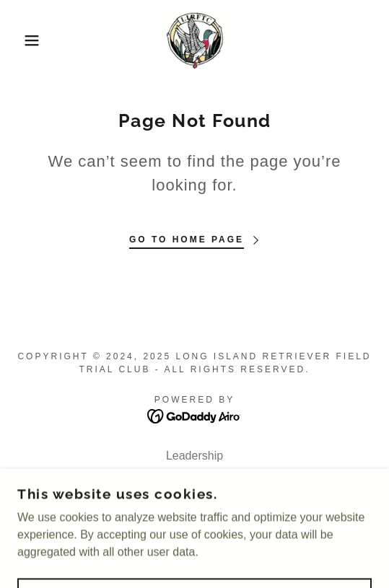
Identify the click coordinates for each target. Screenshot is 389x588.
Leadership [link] (194, 456)
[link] (195, 40)
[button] (27, 40)
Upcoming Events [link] (194, 493)
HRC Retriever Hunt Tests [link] (195, 512)
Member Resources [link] (195, 474)
